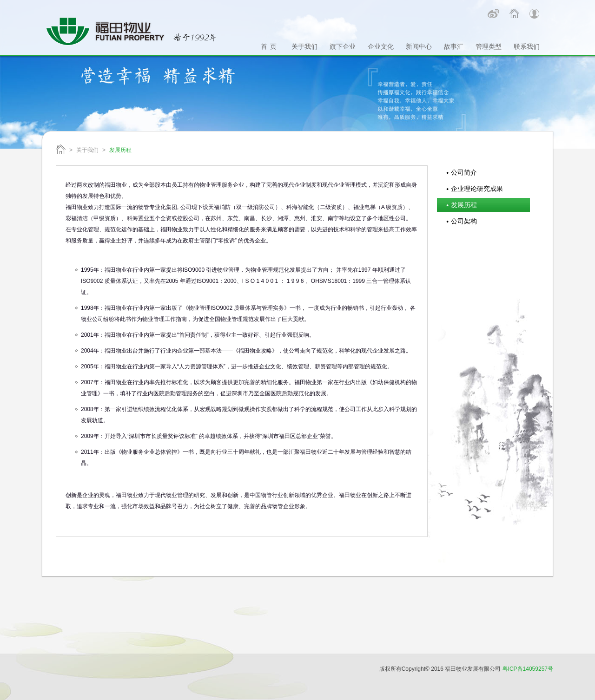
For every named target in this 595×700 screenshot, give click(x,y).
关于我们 (87, 150)
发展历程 (464, 205)
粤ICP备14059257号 (528, 669)
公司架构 (464, 221)
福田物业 (61, 149)
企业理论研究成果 (477, 189)
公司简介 (464, 172)
